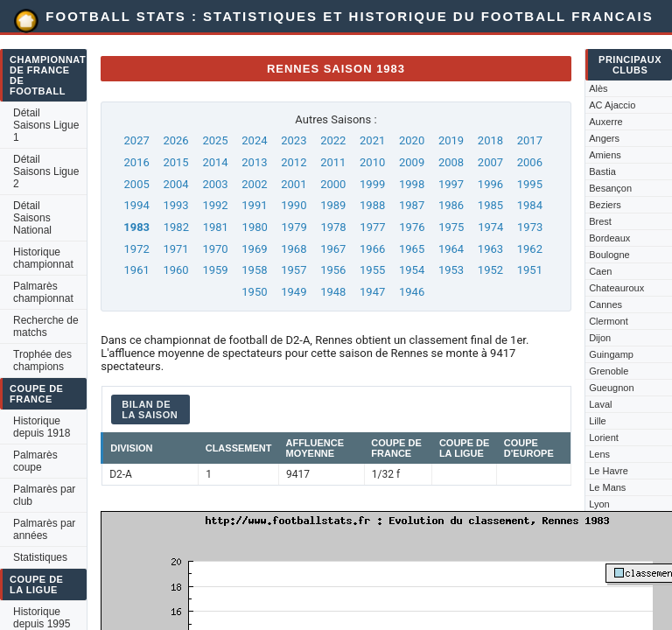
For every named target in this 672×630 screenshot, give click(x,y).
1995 (530, 184)
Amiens (605, 155)
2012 (294, 162)
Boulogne (609, 255)
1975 (451, 227)
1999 (372, 184)
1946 (412, 292)
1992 (215, 205)
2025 (215, 140)
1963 (490, 249)
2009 (412, 162)
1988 (372, 205)
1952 (490, 270)
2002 (254, 184)
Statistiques (40, 557)
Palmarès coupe (35, 461)
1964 (451, 249)
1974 (490, 227)
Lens (599, 454)
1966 (372, 249)
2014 (215, 162)
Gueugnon (611, 388)
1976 (412, 227)
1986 (451, 205)
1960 (175, 270)
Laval (600, 404)
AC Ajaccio (612, 105)
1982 (176, 227)
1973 (530, 227)
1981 (216, 227)
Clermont (609, 321)
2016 (137, 162)
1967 (333, 249)
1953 (451, 270)
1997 (451, 184)
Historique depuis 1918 (42, 427)
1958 (254, 270)
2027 (137, 140)
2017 (530, 140)
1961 (137, 270)
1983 (136, 227)
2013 (254, 162)
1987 (412, 205)
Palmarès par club (44, 495)
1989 (333, 205)
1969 (254, 249)
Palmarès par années (44, 529)
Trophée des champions (42, 360)
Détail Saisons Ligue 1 (46, 125)
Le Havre (609, 471)
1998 (412, 184)
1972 (137, 249)
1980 (255, 227)
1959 (215, 270)
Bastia (602, 171)
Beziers (605, 205)
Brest (600, 221)
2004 (175, 184)
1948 (333, 292)
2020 (412, 140)
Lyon (599, 504)
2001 (294, 184)
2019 (451, 140)
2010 (372, 162)
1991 (254, 205)
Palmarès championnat (43, 292)
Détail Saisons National (32, 218)
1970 (215, 249)
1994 (137, 205)
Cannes (605, 304)
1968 (294, 249)
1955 (372, 270)
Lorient (604, 437)
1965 (412, 249)
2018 (490, 140)
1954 (412, 270)
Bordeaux (609, 238)
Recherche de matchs (46, 326)
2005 (137, 184)
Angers (604, 138)
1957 (294, 270)
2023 (294, 140)
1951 (530, 270)
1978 (333, 227)
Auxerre (606, 122)
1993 (175, 205)
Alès (598, 88)
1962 (530, 249)
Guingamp (611, 354)
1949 (294, 292)
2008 (451, 162)
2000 (333, 184)
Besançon (610, 188)
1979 (294, 227)
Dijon (600, 338)
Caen (600, 271)
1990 (294, 205)
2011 (333, 162)
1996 (490, 184)
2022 (333, 140)
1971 (175, 249)
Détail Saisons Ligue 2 (46, 171)
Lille (598, 421)
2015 (175, 162)
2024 (254, 140)
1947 (372, 292)
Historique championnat (43, 258)
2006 (530, 162)
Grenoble (609, 371)
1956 (333, 270)
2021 (372, 140)
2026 (175, 140)
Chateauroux (616, 288)
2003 (215, 184)
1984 (530, 205)
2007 (490, 162)
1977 (372, 227)
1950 (254, 292)
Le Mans (607, 487)
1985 (490, 205)
